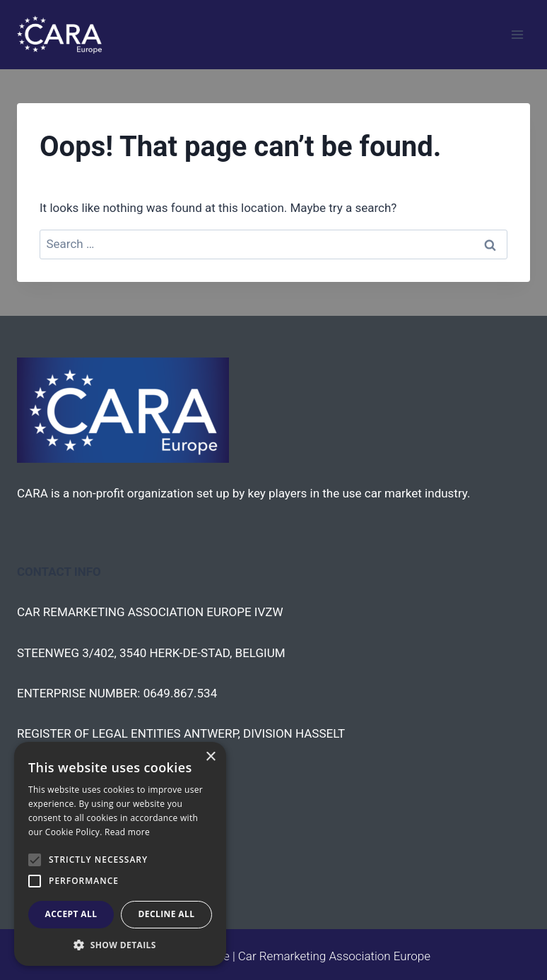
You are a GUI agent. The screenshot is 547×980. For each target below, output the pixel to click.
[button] (120, 945)
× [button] (210, 757)
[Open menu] (517, 34)
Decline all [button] (167, 914)
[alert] (120, 854)
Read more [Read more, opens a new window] (127, 832)
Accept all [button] (71, 914)
